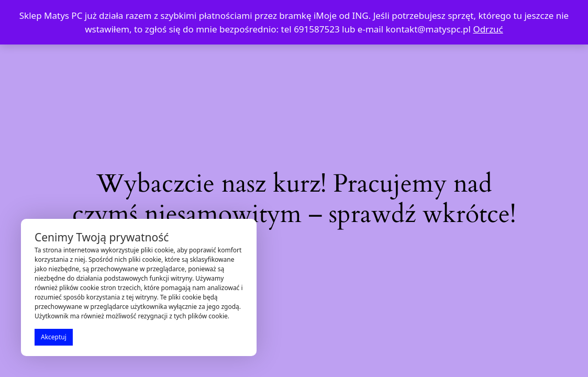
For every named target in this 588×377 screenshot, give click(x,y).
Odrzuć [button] (488, 29)
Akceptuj (54, 337)
